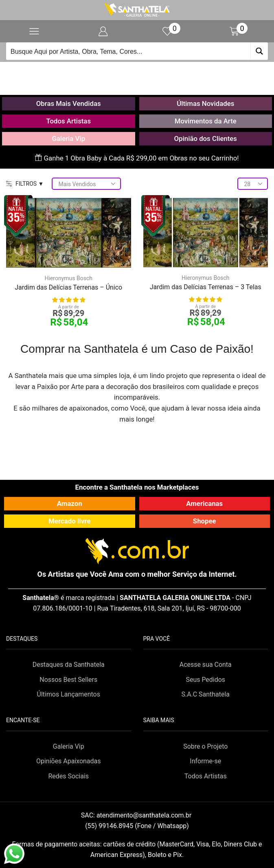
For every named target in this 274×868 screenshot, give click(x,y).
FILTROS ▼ (25, 184)
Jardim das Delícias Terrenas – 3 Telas (206, 287)
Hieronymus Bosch (69, 278)
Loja (147, 72)
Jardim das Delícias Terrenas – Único (68, 287)
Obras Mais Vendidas (69, 103)
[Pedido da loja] (86, 184)
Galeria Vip (68, 138)
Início (124, 72)
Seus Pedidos (205, 680)
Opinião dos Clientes (206, 138)
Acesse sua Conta (206, 665)
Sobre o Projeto (205, 746)
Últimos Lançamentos (69, 694)
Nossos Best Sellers (68, 680)
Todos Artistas (68, 121)
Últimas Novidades (205, 103)
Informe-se (205, 761)
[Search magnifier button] (259, 51)
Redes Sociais (68, 776)
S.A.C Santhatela (205, 694)
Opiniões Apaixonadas (68, 761)
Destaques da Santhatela (69, 665)
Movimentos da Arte (206, 121)
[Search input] (129, 51)
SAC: (137, 815)
